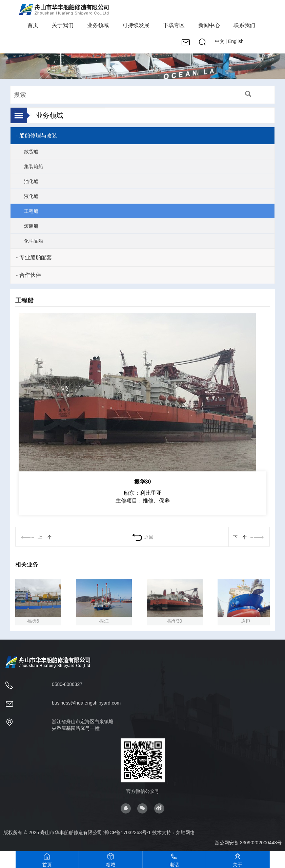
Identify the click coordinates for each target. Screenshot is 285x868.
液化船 (31, 196)
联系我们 (244, 25)
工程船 (31, 211)
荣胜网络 (185, 832)
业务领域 (98, 25)
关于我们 (63, 25)
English (236, 41)
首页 (33, 25)
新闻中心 (209, 25)
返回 (142, 537)
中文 (220, 41)
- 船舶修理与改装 (37, 136)
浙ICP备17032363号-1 (127, 832)
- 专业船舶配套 (34, 257)
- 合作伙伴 (28, 275)
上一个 (36, 537)
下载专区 (174, 25)
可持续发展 (136, 25)
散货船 (31, 152)
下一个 (249, 537)
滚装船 (31, 226)
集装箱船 (34, 166)
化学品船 (34, 241)
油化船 (31, 181)
